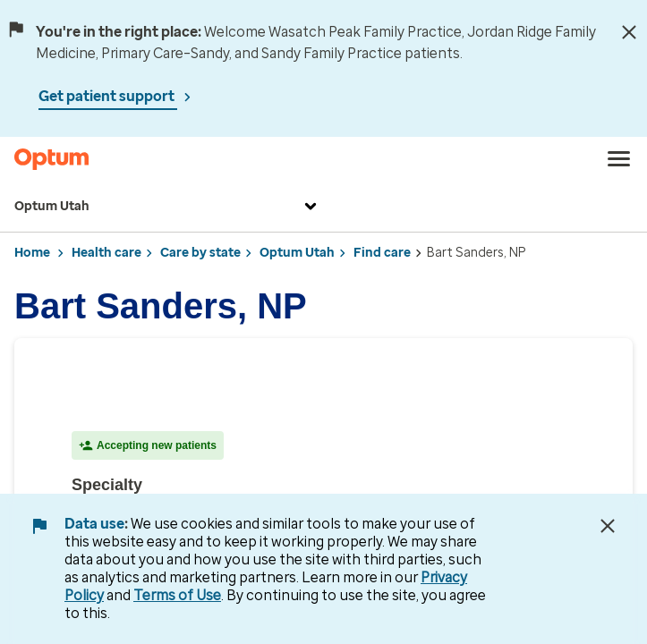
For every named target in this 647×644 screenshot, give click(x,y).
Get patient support (108, 96)
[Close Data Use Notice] (608, 526)
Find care (382, 253)
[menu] (619, 159)
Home (32, 253)
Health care (106, 253)
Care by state (200, 253)
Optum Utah (168, 207)
